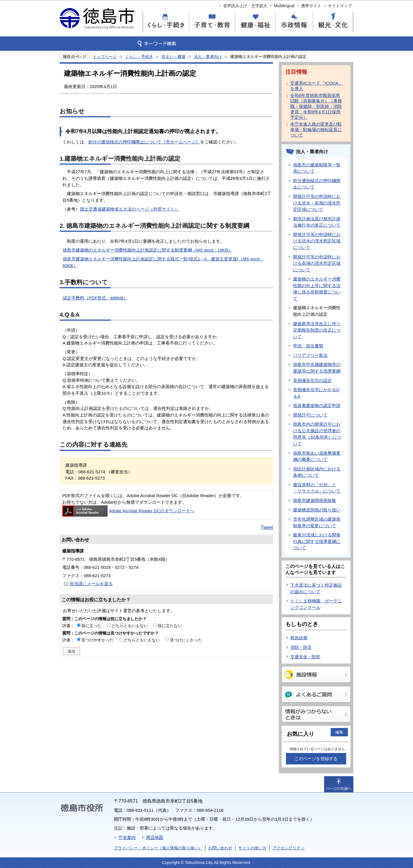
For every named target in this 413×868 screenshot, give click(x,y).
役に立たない (170, 626)
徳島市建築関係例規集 (315, 500)
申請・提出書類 (308, 346)
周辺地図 (155, 837)
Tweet (267, 527)
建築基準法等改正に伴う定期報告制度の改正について (317, 330)
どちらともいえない (130, 626)
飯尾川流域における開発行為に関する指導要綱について (317, 541)
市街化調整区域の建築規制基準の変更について (317, 522)
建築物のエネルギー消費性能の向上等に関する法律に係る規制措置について (317, 289)
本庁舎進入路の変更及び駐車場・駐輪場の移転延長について (316, 130)
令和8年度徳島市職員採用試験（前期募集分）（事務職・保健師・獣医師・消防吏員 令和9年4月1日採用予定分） (316, 106)
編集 (339, 732)
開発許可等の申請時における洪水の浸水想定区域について (317, 241)
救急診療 (299, 638)
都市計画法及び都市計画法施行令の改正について (317, 222)
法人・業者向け (208, 57)
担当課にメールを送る (91, 584)
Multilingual (284, 6)
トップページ (105, 57)
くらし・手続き (139, 57)
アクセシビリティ (289, 848)
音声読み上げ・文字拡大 (245, 6)
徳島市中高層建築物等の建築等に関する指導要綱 (317, 368)
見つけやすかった (98, 640)
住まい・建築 (174, 57)
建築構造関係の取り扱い (317, 510)
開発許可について (310, 415)
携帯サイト (311, 6)
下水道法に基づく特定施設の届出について (316, 588)
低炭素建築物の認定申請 (317, 405)
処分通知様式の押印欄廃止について (317, 184)
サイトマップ (340, 6)
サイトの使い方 (252, 848)
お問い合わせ (220, 848)
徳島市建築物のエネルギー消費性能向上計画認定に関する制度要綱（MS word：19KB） (148, 250)
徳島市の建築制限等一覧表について (317, 168)
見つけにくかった (186, 640)
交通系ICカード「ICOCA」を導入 (316, 86)
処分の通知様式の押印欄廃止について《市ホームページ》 (144, 142)
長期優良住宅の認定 (312, 381)
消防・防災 (301, 647)
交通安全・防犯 (305, 657)
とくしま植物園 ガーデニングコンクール (316, 604)
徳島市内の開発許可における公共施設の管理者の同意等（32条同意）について (317, 434)
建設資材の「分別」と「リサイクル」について (317, 488)
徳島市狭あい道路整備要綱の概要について (317, 456)
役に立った (91, 626)
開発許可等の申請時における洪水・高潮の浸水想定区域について (317, 203)
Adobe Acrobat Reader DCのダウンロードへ (128, 511)
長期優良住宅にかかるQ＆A (316, 393)
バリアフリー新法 (310, 355)
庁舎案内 (127, 837)
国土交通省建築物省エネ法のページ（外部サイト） (129, 209)
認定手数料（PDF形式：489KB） (95, 298)
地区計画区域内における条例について (317, 472)
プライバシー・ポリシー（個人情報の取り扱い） (158, 848)
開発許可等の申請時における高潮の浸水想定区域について (317, 263)
